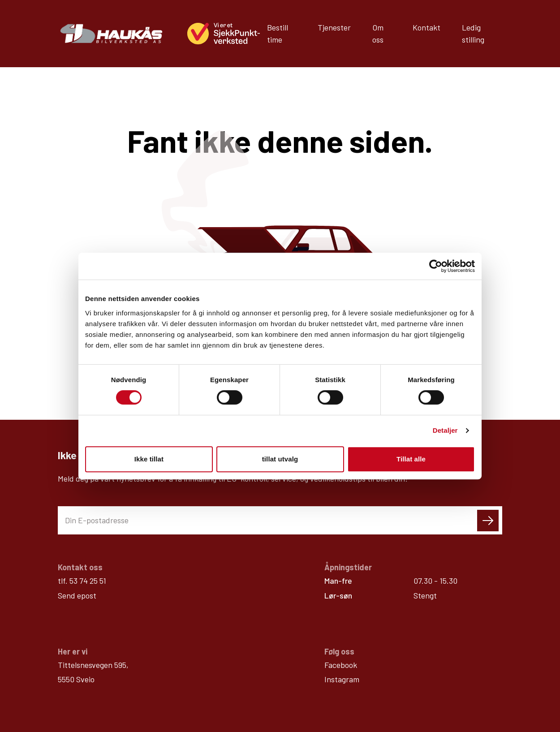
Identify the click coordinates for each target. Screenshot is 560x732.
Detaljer (445, 430)
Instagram (342, 615)
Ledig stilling (473, 33)
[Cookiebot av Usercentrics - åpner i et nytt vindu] (436, 266)
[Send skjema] (488, 456)
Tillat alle (411, 459)
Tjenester (334, 27)
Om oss (378, 33)
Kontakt (426, 27)
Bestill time (278, 33)
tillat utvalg (280, 459)
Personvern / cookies (463, 706)
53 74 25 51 (88, 516)
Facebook (341, 600)
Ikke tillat (149, 459)
